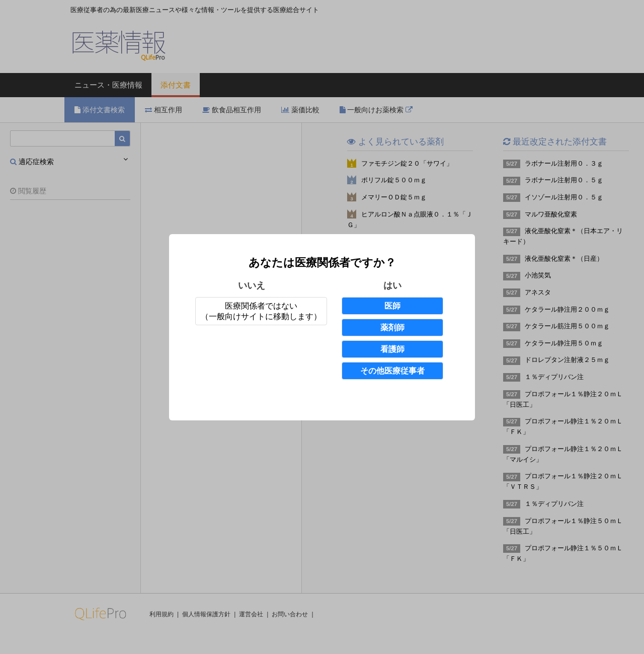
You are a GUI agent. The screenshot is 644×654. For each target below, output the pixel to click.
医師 (392, 306)
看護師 (392, 349)
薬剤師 (392, 328)
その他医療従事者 (392, 371)
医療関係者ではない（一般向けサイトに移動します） (261, 311)
